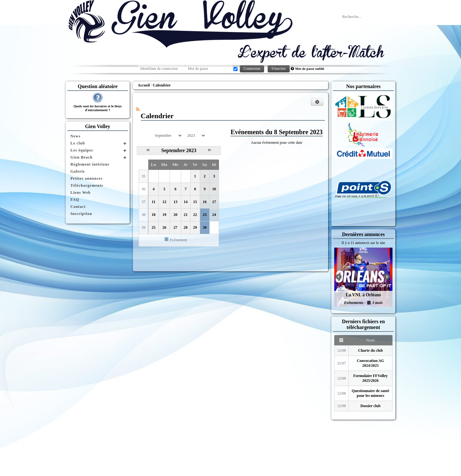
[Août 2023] (148, 150)
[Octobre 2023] (210, 150)
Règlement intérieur (90, 164)
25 (154, 227)
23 (205, 215)
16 (205, 202)
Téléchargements (87, 185)
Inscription (81, 214)
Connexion (252, 69)
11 (154, 202)
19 (164, 215)
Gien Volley (98, 126)
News (75, 136)
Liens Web (81, 193)
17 (214, 202)
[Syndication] (138, 109)
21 (186, 215)
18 (154, 215)
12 (164, 202)
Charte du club (371, 350)
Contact (78, 207)
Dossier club (371, 406)
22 (195, 215)
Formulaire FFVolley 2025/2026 (370, 378)
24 (214, 215)
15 (195, 202)
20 (175, 215)
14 (186, 202)
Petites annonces (86, 178)
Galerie (78, 171)
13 (175, 202)
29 (195, 227)
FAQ (75, 200)
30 (205, 227)
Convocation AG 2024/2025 (371, 363)
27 (175, 227)
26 (164, 227)
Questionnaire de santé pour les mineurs (371, 393)
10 (214, 189)
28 (186, 227)
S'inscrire (279, 69)
